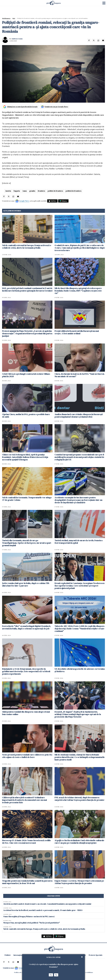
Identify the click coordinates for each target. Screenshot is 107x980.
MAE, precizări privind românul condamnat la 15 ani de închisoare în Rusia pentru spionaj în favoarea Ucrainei (27, 289)
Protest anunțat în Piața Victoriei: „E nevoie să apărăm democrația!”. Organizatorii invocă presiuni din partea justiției (27, 334)
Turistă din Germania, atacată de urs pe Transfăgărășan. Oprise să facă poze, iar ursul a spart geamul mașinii (27, 543)
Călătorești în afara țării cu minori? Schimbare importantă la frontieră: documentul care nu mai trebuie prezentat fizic (24, 800)
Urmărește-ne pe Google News (56, 107)
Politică (7, 955)
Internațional (19, 955)
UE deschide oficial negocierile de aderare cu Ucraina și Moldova (80, 670)
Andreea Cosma (17, 39)
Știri (14, 18)
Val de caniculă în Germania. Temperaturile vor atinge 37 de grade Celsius (27, 499)
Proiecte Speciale (96, 955)
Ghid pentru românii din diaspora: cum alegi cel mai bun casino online (26, 713)
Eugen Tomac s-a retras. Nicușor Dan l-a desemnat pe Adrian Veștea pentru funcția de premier (79, 882)
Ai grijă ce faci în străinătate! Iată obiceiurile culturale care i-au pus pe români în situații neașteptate (79, 842)
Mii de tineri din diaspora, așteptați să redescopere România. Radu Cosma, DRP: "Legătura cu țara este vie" (78, 291)
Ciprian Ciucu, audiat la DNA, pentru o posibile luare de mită (26, 416)
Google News (24, 201)
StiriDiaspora (6, 18)
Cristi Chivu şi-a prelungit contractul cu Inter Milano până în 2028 (26, 375)
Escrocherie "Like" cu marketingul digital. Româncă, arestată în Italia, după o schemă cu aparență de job (26, 627)
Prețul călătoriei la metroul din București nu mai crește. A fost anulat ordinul (77, 332)
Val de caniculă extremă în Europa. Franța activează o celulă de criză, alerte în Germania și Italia (27, 247)
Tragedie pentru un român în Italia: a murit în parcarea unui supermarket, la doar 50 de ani (27, 882)
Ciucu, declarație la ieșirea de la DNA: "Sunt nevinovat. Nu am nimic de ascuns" (80, 375)
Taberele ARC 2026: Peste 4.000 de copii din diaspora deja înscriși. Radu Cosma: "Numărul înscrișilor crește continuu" (79, 629)
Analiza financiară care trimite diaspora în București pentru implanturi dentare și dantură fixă (79, 416)
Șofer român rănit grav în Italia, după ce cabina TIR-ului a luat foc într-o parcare (26, 584)
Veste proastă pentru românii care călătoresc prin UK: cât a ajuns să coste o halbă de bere (27, 756)
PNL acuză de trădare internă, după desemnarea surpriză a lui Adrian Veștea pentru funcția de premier (79, 799)
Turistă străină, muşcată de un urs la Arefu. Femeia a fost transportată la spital (78, 542)
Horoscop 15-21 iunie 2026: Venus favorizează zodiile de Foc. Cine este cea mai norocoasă (26, 842)
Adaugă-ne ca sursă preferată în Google (22, 107)
